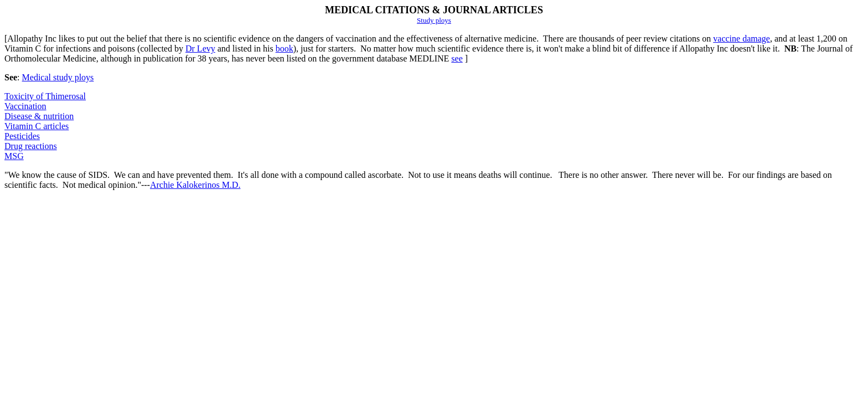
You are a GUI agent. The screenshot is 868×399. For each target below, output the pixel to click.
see (457, 58)
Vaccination (25, 106)
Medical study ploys (58, 77)
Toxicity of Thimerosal (45, 96)
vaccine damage (742, 39)
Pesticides (22, 136)
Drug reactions (31, 146)
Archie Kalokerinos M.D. (195, 185)
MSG (14, 156)
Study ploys (434, 20)
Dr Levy (200, 48)
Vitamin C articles (37, 126)
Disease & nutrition (39, 116)
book (285, 48)
